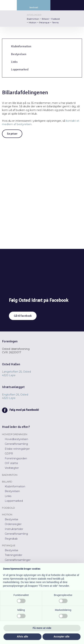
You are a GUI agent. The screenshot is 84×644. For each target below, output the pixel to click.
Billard (45, 19)
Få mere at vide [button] (42, 628)
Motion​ (7, 514)
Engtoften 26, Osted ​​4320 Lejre (15, 396)
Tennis (55, 22)
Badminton (33, 19)
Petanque (44, 22)
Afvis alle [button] (22, 637)
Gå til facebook (23, 316)
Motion (33, 22)
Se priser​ (12, 134)
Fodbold (56, 19)
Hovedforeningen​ (15, 434)
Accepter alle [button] (61, 637)
